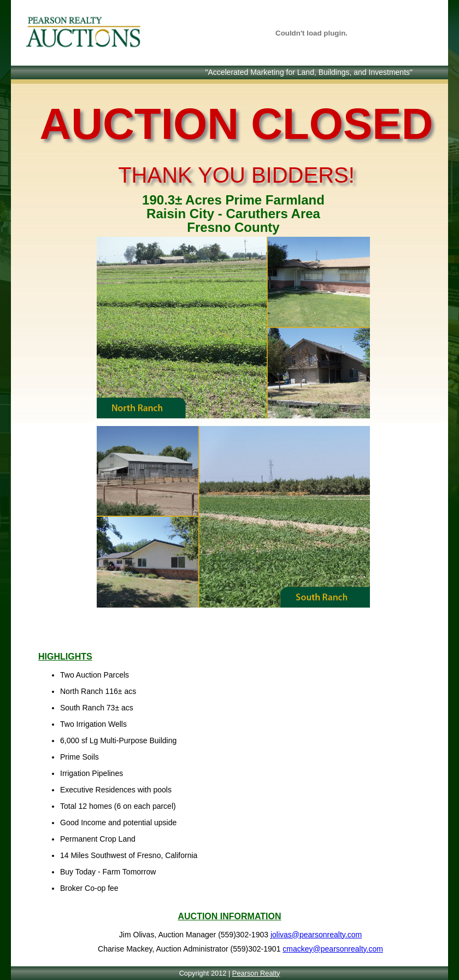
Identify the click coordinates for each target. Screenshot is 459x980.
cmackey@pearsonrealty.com (333, 949)
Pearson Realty (256, 973)
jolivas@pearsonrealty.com (316, 935)
